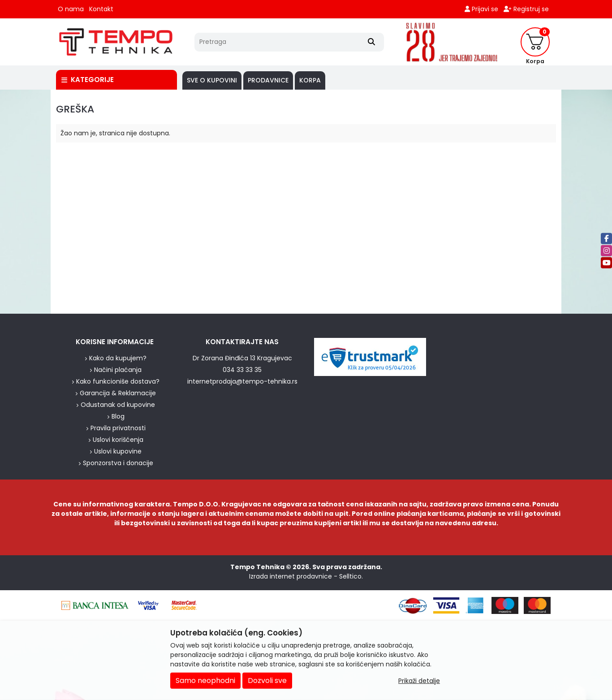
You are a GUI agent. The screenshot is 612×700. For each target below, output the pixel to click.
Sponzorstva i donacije (118, 463)
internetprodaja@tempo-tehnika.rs (242, 381)
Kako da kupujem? (118, 358)
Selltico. (351, 576)
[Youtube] (606, 262)
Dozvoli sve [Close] (267, 681)
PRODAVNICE (268, 80)
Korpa (310, 80)
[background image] (25, 202)
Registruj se (526, 9)
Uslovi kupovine (118, 451)
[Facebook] (606, 238)
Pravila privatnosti (118, 428)
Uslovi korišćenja (118, 440)
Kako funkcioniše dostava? (118, 381)
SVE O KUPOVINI (212, 80)
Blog (118, 416)
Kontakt (101, 9)
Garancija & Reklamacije (118, 393)
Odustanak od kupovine (118, 405)
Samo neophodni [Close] (205, 681)
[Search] (371, 42)
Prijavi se (481, 9)
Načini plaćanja (118, 370)
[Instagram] (606, 250)
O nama (71, 9)
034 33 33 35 (242, 370)
